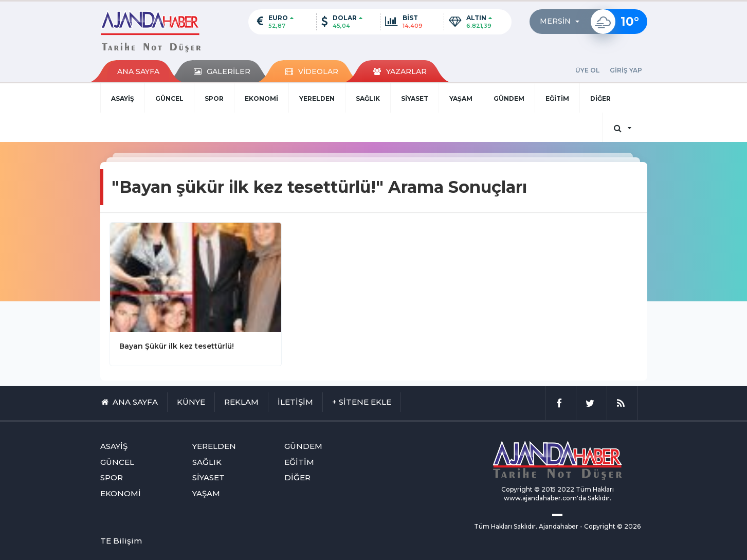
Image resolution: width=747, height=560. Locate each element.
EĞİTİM (557, 98)
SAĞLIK (368, 98)
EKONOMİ (261, 98)
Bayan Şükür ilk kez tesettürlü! (177, 346)
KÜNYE (191, 402)
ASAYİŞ (123, 98)
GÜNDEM (509, 98)
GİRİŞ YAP (626, 70)
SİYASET (415, 98)
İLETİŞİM (295, 402)
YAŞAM (461, 98)
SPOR (214, 98)
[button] (563, 22)
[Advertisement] (50, 301)
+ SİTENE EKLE (362, 402)
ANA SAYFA (138, 71)
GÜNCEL (169, 98)
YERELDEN (317, 98)
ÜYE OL (587, 70)
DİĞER (600, 98)
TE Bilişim (121, 541)
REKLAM (241, 402)
